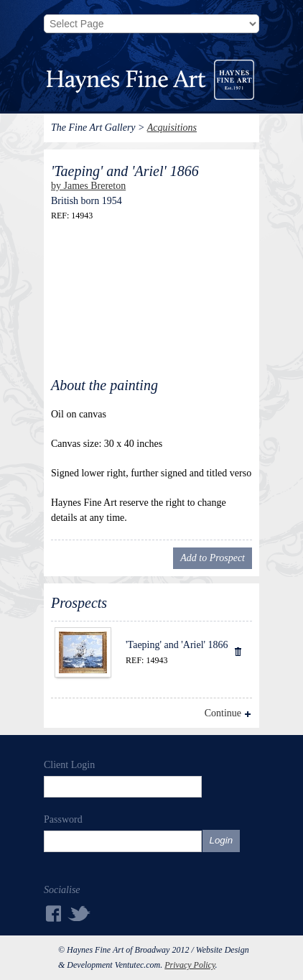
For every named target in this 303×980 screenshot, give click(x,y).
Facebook (52, 914)
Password (63, 819)
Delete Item (237, 651)
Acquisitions (172, 128)
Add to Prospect (213, 558)
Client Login (69, 765)
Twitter (80, 913)
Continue (223, 713)
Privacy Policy (190, 965)
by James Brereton (88, 186)
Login (222, 840)
